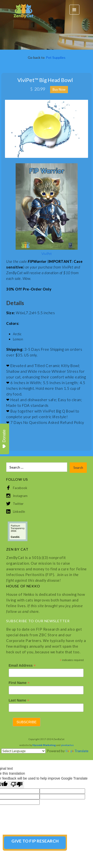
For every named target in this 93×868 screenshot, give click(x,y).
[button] (74, 10)
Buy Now (59, 89)
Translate (77, 751)
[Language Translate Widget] (23, 751)
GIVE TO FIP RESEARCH (35, 841)
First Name (19, 683)
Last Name (19, 700)
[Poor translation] (17, 785)
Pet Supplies (56, 57)
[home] (21, 10)
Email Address (22, 666)
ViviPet (47, 254)
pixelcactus (67, 745)
